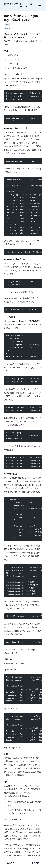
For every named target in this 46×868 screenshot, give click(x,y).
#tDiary (7, 24)
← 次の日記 (10, 863)
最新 (21, 5)
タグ (26, 5)
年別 (31, 5)
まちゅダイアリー (11, 5)
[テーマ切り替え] (39, 5)
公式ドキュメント (11, 133)
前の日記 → (36, 863)
